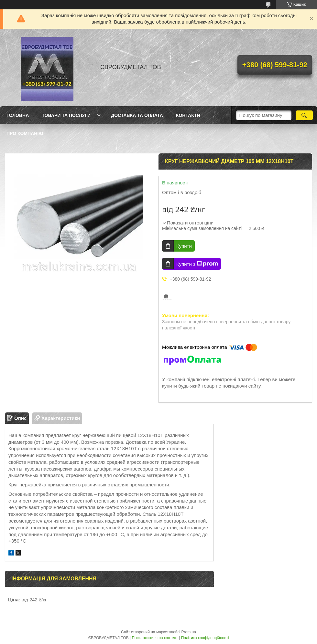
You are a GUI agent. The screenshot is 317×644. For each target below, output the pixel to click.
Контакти (188, 115)
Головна (18, 115)
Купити (184, 246)
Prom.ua (189, 632)
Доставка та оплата (137, 115)
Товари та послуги (66, 115)
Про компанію (25, 133)
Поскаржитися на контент (155, 638)
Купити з (197, 264)
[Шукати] (304, 115)
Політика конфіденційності (205, 638)
